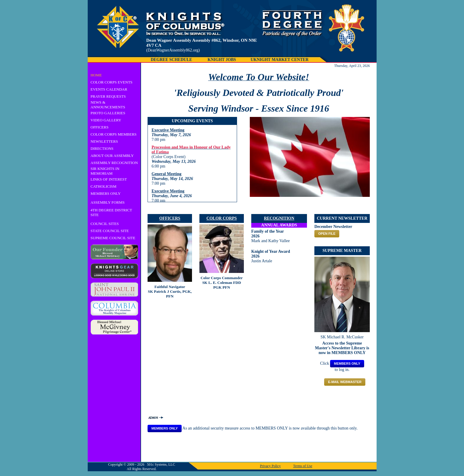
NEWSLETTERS (104, 141)
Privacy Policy (270, 466)
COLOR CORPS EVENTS (112, 82)
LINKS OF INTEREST (109, 179)
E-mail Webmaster (345, 382)
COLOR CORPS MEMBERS (114, 134)
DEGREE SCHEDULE (172, 60)
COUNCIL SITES (105, 224)
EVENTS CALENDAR (109, 89)
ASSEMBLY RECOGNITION (114, 163)
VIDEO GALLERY (106, 120)
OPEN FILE (327, 234)
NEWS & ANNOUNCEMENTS (108, 105)
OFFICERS (100, 127)
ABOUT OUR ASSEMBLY (112, 156)
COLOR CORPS (222, 218)
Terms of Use (303, 466)
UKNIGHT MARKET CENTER (280, 60)
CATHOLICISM (104, 186)
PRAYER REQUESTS (108, 96)
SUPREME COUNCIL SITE (113, 238)
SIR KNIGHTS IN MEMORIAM (105, 171)
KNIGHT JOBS (222, 60)
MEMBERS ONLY (106, 193)
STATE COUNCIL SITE (110, 231)
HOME (96, 75)
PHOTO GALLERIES (108, 113)
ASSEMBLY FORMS (108, 202)
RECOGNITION (279, 218)
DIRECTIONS (102, 148)
